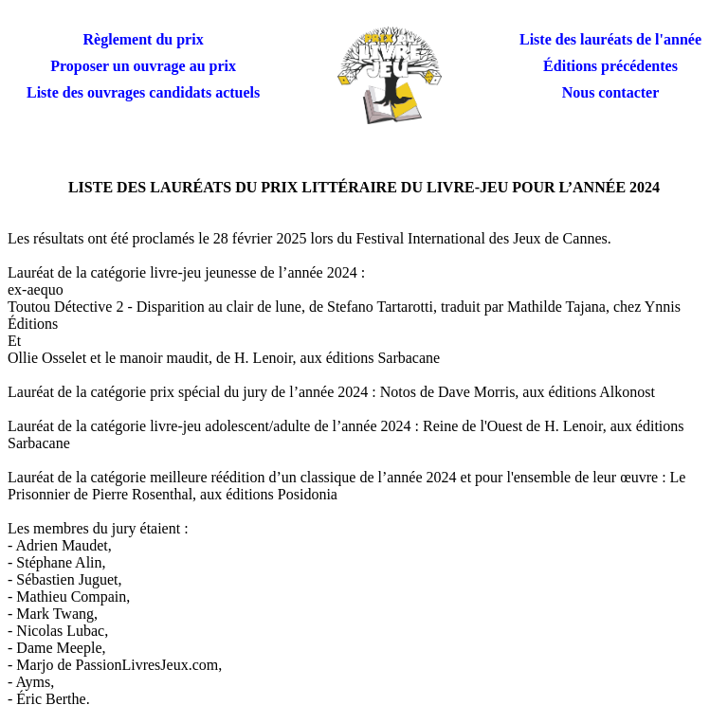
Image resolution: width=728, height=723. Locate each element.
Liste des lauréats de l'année (610, 39)
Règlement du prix (144, 39)
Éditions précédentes (610, 66)
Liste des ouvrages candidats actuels (143, 92)
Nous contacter (611, 92)
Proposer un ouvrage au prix (143, 66)
